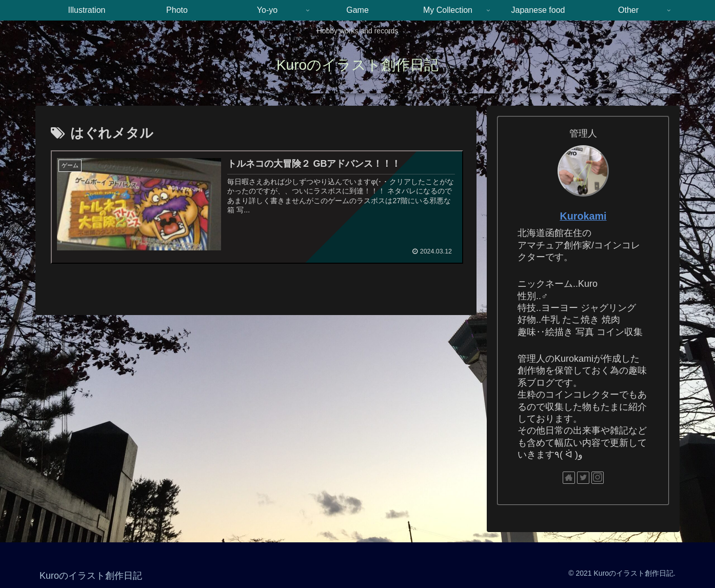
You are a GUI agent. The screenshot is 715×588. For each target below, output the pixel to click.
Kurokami (583, 216)
